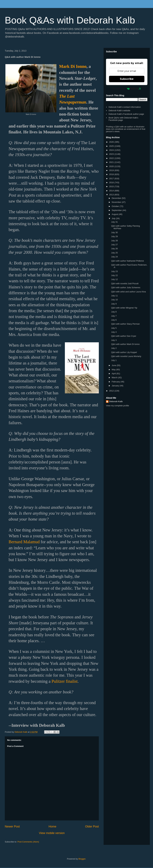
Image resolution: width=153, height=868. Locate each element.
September (117, 210)
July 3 (114, 340)
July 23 (114, 271)
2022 (112, 158)
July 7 (114, 316)
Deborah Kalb (116, 401)
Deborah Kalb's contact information (125, 107)
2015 (112, 186)
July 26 (114, 249)
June (114, 365)
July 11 (114, 296)
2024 (112, 150)
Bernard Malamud (24, 542)
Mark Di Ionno (73, 66)
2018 (112, 174)
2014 (112, 191)
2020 (112, 166)
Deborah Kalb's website (119, 111)
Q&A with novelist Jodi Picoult (125, 284)
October (116, 206)
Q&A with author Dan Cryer (124, 336)
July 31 (114, 222)
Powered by (127, 89)
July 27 (114, 245)
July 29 (114, 236)
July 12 (114, 279)
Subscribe (127, 79)
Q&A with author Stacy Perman (125, 324)
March (115, 378)
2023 (112, 154)
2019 (112, 170)
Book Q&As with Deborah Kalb (70, 20)
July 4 (114, 332)
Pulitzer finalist (65, 681)
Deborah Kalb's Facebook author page (126, 114)
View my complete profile (117, 406)
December (117, 198)
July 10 (114, 300)
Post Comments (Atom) (28, 842)
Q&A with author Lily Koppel (124, 352)
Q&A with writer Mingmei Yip (124, 308)
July (114, 218)
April (114, 374)
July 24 (114, 257)
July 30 (114, 232)
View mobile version (52, 833)
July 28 (114, 241)
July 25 (114, 253)
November (117, 202)
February (116, 382)
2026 (112, 142)
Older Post (92, 827)
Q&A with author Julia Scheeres (126, 287)
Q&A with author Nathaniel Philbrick (127, 261)
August (115, 214)
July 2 (114, 348)
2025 (112, 146)
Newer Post (12, 827)
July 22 (114, 275)
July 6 (114, 320)
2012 (112, 391)
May (114, 370)
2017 (112, 178)
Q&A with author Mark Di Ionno (125, 344)
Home (53, 827)
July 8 (114, 312)
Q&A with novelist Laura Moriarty (126, 356)
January (116, 386)
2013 (112, 195)
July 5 (114, 328)
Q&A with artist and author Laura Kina (128, 292)
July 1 (114, 360)
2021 (112, 162)
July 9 (114, 304)
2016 (112, 182)
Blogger (82, 859)
